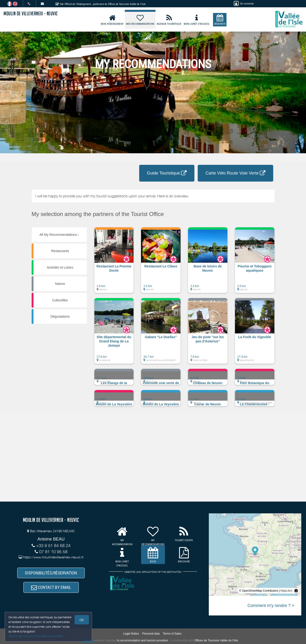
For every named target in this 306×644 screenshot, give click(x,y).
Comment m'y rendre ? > (271, 606)
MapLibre (286, 591)
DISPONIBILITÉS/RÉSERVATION (51, 573)
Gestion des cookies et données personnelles (36, 636)
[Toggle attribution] (296, 591)
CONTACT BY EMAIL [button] (51, 587)
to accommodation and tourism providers (143, 640)
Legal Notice (131, 634)
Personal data (151, 634)
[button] (114, 262)
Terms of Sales (172, 634)
